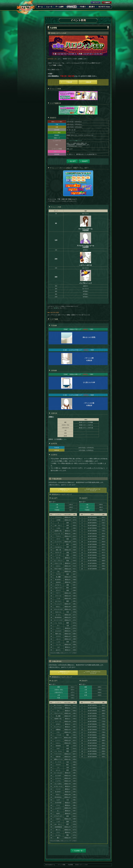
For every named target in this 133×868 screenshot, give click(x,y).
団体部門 (85, 161)
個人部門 (73, 161)
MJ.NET (96, 2)
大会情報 (70, 865)
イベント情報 (72, 7)
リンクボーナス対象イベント (74, 141)
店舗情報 (107, 2)
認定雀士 (92, 7)
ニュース (49, 7)
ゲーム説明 (59, 7)
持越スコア (57, 152)
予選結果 (69, 82)
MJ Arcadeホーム (50, 865)
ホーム (40, 7)
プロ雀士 (83, 7)
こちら (65, 439)
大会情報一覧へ (79, 851)
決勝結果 (88, 82)
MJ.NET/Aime (104, 7)
